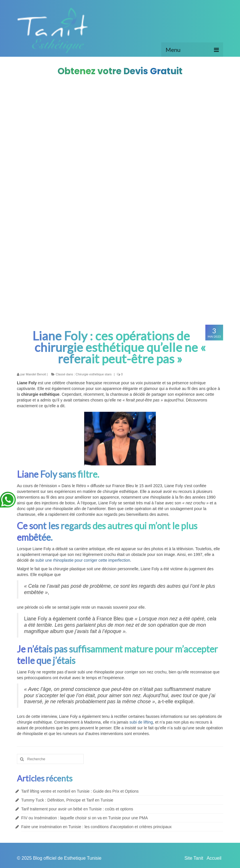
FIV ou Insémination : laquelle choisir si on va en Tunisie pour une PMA (84, 818)
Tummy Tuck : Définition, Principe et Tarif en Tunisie (67, 800)
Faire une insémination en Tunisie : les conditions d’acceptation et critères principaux (96, 827)
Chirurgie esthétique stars (94, 374)
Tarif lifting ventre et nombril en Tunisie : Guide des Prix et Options (80, 791)
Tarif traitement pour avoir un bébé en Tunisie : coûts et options (77, 809)
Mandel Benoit (36, 374)
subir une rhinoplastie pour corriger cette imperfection (83, 560)
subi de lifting (141, 722)
